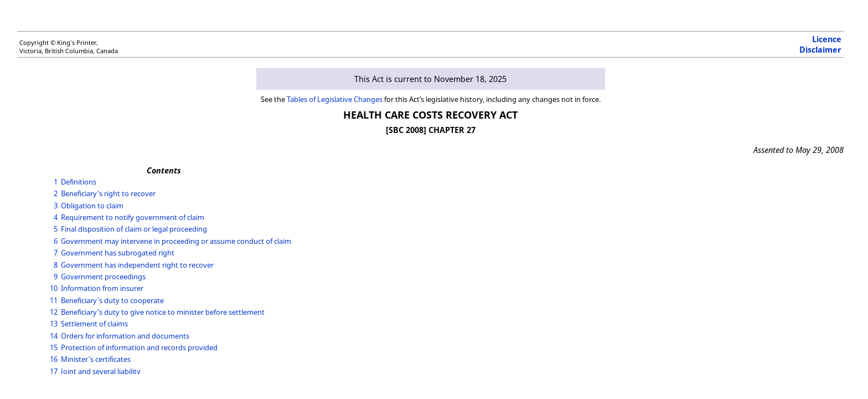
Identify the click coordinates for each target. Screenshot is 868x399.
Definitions (79, 182)
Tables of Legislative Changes (335, 99)
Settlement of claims (94, 324)
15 (54, 347)
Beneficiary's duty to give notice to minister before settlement (163, 312)
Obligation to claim (92, 206)
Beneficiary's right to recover (108, 193)
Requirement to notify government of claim (133, 217)
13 (54, 324)
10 (54, 288)
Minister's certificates (96, 359)
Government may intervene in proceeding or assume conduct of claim (176, 241)
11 (54, 300)
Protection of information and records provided (139, 347)
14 (54, 336)
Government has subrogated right (118, 253)
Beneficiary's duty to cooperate (112, 300)
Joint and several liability (101, 371)
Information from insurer (102, 288)
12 (54, 312)
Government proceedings (103, 277)
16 (54, 359)
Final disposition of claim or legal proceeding (134, 229)
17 (54, 371)
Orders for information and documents (125, 336)
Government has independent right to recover (137, 265)
